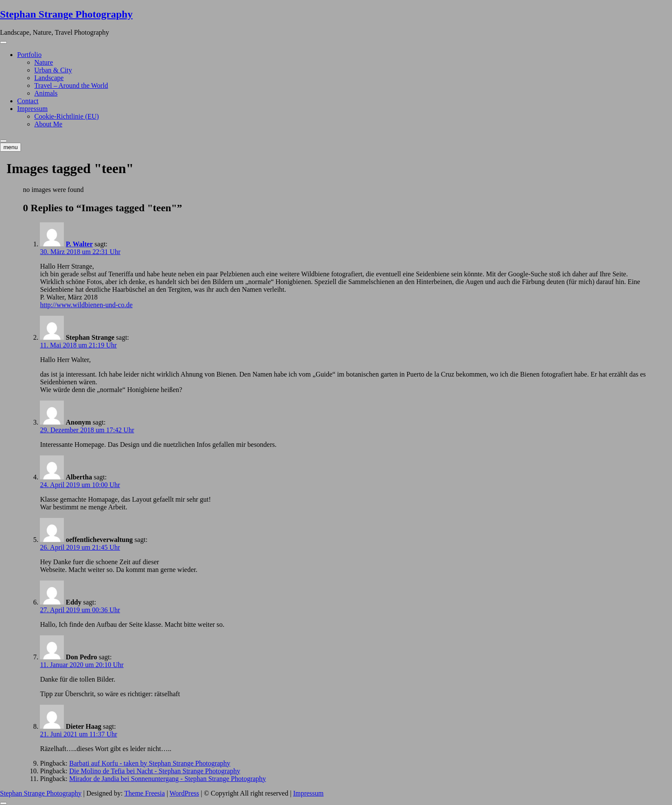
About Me (48, 124)
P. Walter (79, 244)
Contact (28, 101)
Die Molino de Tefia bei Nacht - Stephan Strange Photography (154, 771)
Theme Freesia (145, 793)
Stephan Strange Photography (66, 14)
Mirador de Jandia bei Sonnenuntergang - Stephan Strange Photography (167, 779)
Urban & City (53, 70)
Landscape (49, 78)
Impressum (32, 109)
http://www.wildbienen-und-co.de (86, 305)
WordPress (184, 793)
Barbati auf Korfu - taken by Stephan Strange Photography (150, 763)
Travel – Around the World (71, 85)
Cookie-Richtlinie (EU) (67, 116)
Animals (46, 93)
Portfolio (29, 55)
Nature (44, 62)
